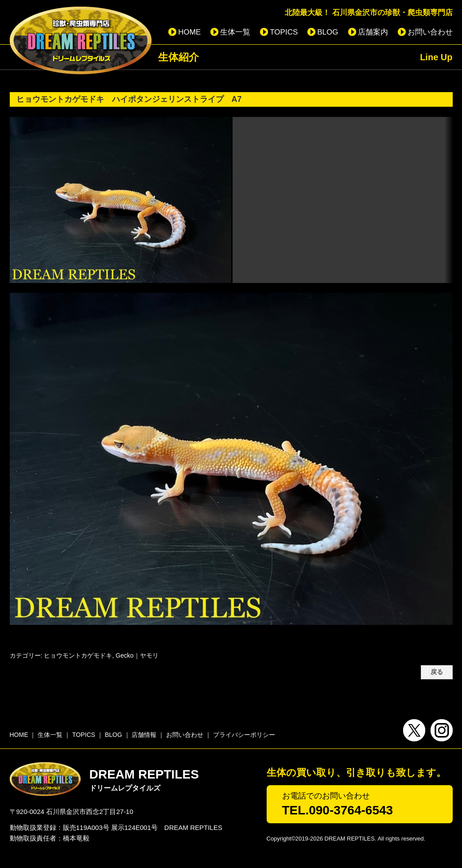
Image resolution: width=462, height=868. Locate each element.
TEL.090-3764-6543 (338, 810)
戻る (437, 672)
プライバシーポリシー (244, 735)
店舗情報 (144, 735)
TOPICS (284, 32)
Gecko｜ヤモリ (137, 655)
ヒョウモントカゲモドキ (78, 655)
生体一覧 (235, 32)
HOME (189, 32)
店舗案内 (373, 32)
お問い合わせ (430, 32)
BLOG (328, 32)
